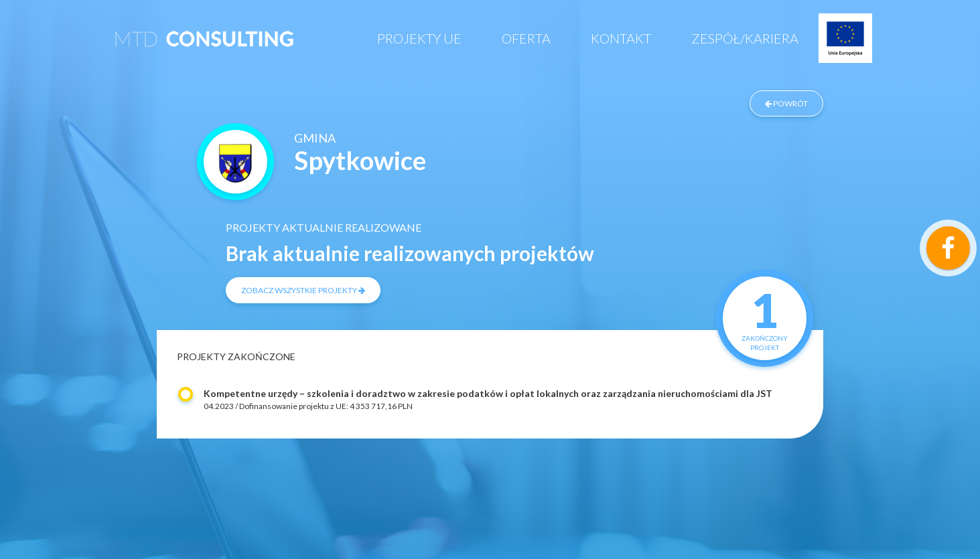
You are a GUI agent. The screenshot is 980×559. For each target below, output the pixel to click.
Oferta (526, 38)
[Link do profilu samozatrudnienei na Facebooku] (948, 248)
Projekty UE (419, 38)
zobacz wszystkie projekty (303, 290)
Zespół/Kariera (745, 38)
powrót (786, 103)
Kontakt (621, 38)
